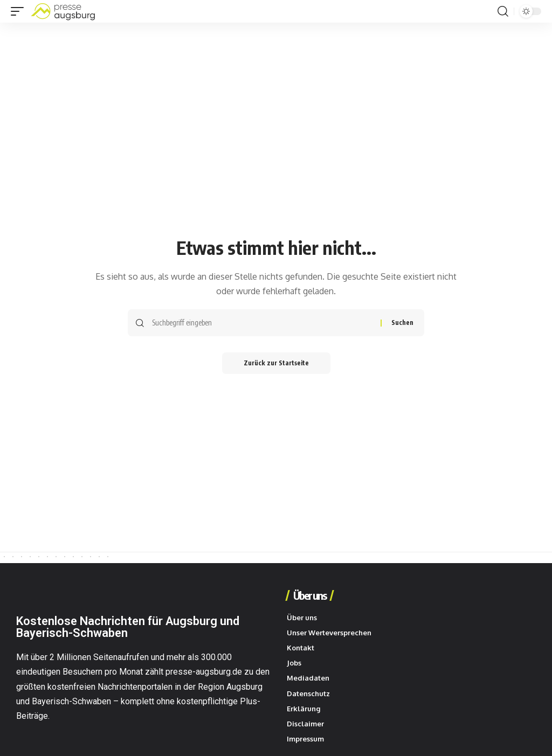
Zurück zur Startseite (276, 363)
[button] (20, 11)
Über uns (310, 595)
